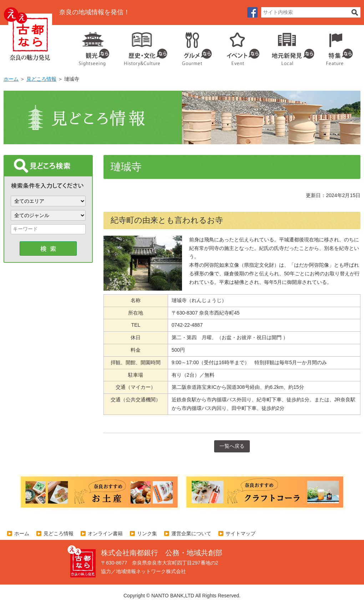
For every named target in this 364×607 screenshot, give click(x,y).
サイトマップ (241, 533)
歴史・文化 (143, 46)
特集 (338, 46)
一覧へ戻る (232, 446)
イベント (239, 46)
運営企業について (191, 533)
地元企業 (289, 46)
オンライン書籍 (105, 533)
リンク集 (147, 533)
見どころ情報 (41, 79)
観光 (93, 46)
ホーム (11, 79)
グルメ (191, 46)
